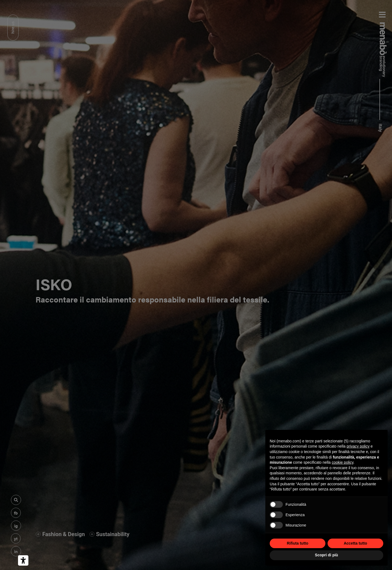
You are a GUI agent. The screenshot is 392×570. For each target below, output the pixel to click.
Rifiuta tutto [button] (298, 543)
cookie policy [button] (342, 462)
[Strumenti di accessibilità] (23, 560)
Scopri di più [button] (327, 555)
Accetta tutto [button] (355, 543)
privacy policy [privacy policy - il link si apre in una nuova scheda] (358, 446)
